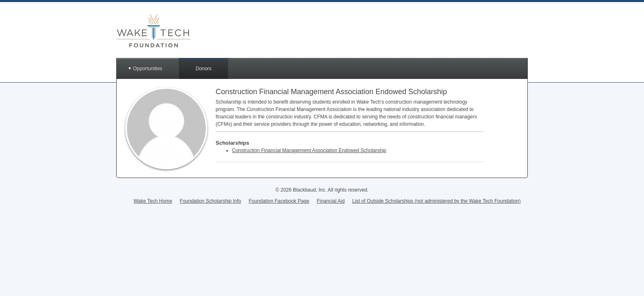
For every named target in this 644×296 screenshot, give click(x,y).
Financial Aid (331, 201)
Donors (204, 69)
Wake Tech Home (153, 201)
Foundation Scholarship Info (210, 201)
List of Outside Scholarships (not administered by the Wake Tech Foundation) (437, 201)
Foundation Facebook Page (279, 201)
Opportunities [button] (148, 69)
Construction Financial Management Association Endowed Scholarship (309, 150)
